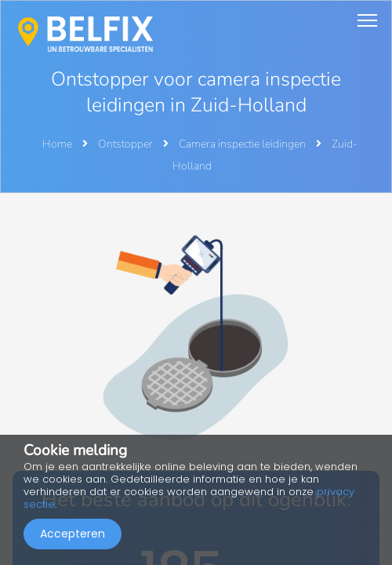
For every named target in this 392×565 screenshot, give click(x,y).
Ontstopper (127, 144)
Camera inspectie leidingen (243, 144)
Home (57, 144)
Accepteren (73, 534)
